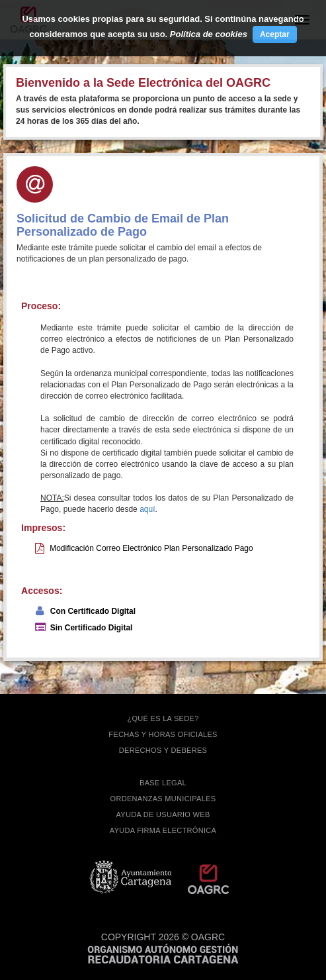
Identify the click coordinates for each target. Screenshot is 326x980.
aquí (147, 509)
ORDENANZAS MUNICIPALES (163, 799)
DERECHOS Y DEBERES (163, 750)
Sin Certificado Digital (92, 628)
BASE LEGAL (163, 783)
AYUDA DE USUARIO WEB (163, 814)
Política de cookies (209, 34)
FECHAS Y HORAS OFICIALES (163, 734)
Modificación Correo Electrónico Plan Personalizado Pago (151, 548)
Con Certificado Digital (93, 611)
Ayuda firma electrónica (163, 830)
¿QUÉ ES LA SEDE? (163, 718)
